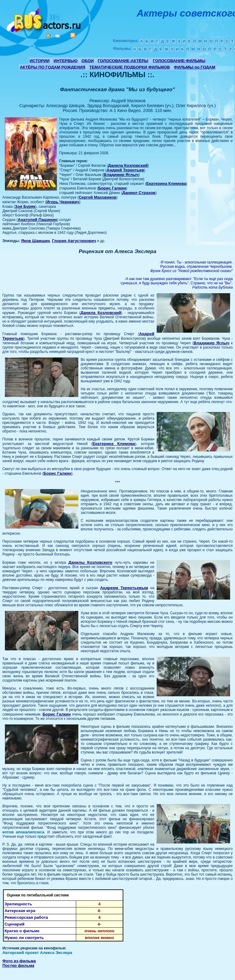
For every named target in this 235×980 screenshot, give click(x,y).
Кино (44, 19)
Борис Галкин (112, 188)
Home (48, 36)
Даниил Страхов (139, 193)
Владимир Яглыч (121, 175)
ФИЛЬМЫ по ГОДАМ (194, 67)
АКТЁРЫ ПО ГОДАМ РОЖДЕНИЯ (53, 67)
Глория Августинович (74, 241)
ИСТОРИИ (40, 61)
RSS (73, 35)
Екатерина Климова (166, 183)
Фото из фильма (19, 961)
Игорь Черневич (63, 202)
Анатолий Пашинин (37, 220)
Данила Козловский (128, 165)
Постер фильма (18, 965)
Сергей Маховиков (97, 197)
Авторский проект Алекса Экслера (37, 953)
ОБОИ (88, 61)
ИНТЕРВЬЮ (65, 61)
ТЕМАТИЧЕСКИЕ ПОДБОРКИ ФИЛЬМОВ (130, 67)
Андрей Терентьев (125, 170)
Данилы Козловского (91, 562)
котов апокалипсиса (23, 832)
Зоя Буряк (25, 206)
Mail (58, 36)
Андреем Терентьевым (124, 588)
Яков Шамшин (35, 241)
